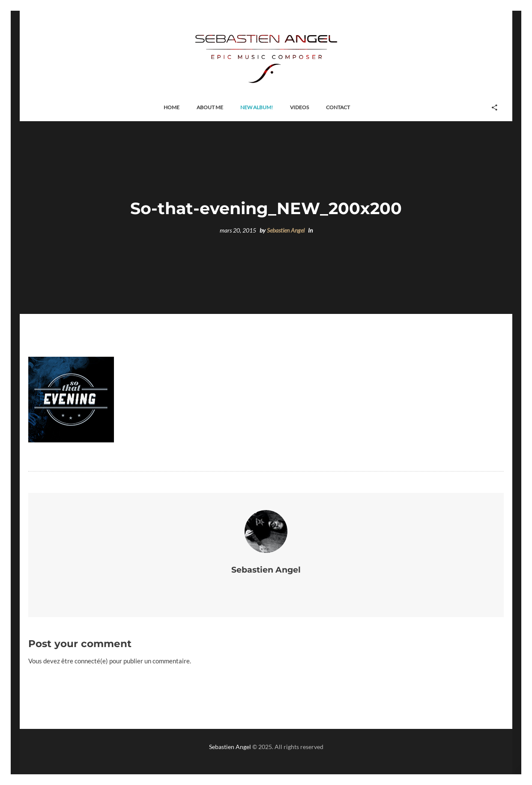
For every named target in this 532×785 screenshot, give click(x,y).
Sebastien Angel (286, 230)
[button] (172, 108)
